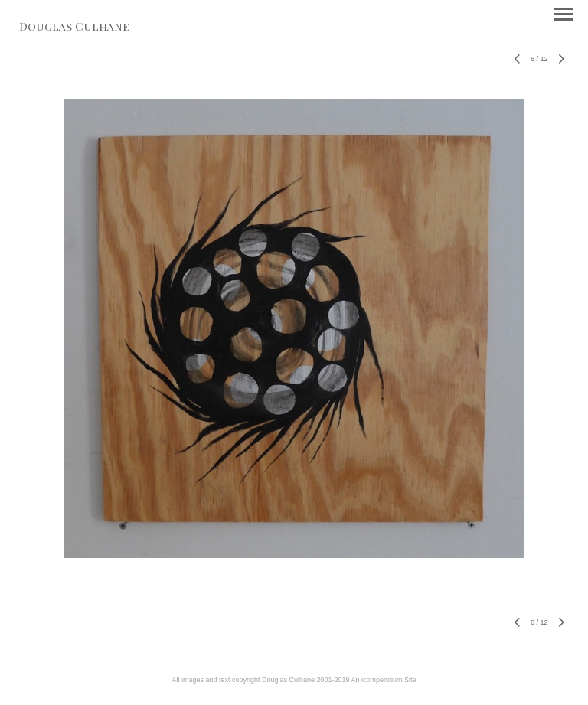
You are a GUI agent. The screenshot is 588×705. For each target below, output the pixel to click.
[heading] (74, 28)
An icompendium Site (384, 680)
